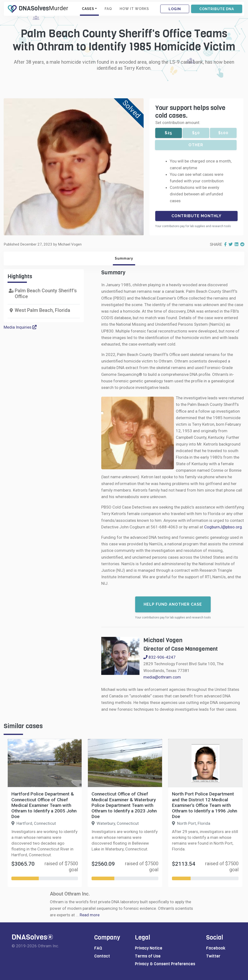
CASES (88, 9)
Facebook (216, 948)
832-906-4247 (159, 657)
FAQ (108, 9)
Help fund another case (173, 604)
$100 (223, 133)
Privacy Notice (149, 948)
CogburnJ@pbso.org (223, 527)
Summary (124, 258)
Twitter (213, 956)
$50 (196, 133)
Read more (90, 915)
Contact (102, 956)
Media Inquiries (20, 327)
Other (196, 145)
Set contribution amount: (178, 123)
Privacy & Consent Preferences (165, 964)
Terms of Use (148, 956)
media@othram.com (162, 677)
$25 (168, 133)
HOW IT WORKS (134, 9)
